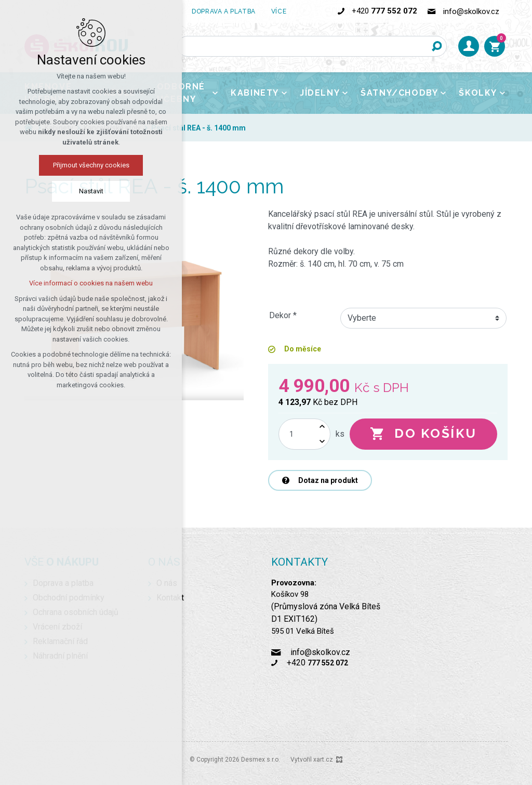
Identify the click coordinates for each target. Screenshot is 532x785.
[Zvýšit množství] (322, 427)
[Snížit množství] (322, 442)
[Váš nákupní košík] (495, 46)
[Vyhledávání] (436, 46)
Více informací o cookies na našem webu (91, 283)
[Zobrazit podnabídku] (294, 11)
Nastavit (91, 191)
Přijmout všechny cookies (91, 165)
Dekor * (283, 315)
